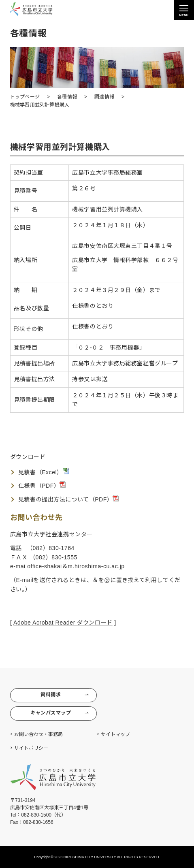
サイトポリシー (31, 748)
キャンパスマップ (60, 713)
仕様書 (27, 486)
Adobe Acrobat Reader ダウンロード (63, 623)
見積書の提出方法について (54, 499)
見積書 (27, 472)
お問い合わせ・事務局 (38, 734)
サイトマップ (115, 734)
